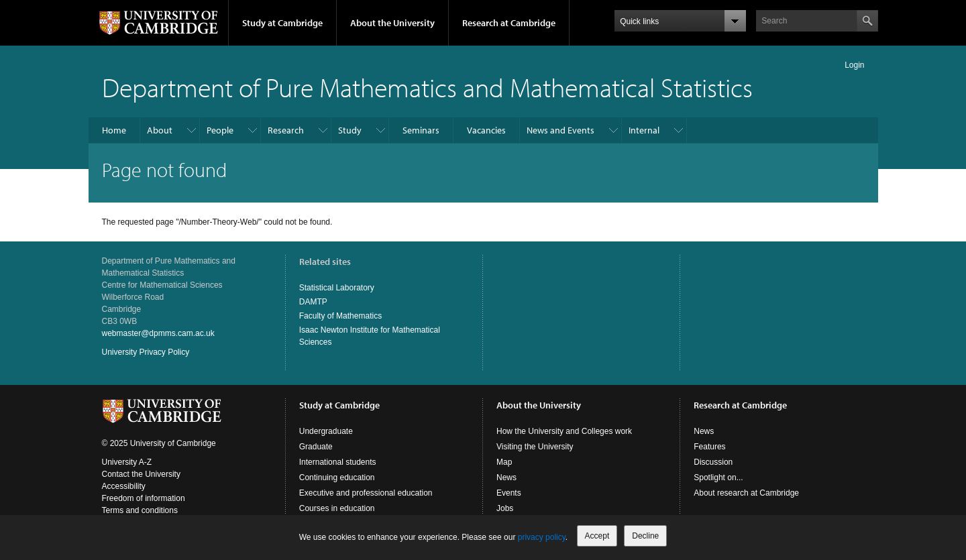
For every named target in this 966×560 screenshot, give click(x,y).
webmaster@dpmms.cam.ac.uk (158, 333)
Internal (644, 130)
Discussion (713, 462)
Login (854, 65)
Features (709, 447)
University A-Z (127, 462)
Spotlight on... (718, 478)
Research (286, 130)
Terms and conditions (140, 510)
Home (114, 130)
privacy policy (542, 537)
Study (350, 130)
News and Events (560, 130)
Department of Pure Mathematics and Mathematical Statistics (427, 87)
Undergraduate (326, 431)
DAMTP (313, 302)
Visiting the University (535, 447)
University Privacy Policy (146, 352)
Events (509, 493)
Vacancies (486, 130)
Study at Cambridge (282, 23)
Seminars (421, 130)
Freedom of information (144, 498)
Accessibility (124, 486)
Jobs (505, 508)
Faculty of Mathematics (340, 316)
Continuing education (337, 478)
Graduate (316, 447)
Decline (645, 536)
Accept (597, 536)
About (160, 130)
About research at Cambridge (746, 493)
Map (504, 462)
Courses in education (337, 508)
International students (338, 462)
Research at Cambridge (509, 23)
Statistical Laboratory (337, 288)
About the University (392, 23)
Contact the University (141, 474)
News (506, 478)
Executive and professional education (366, 493)
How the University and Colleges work (564, 431)
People (220, 130)
